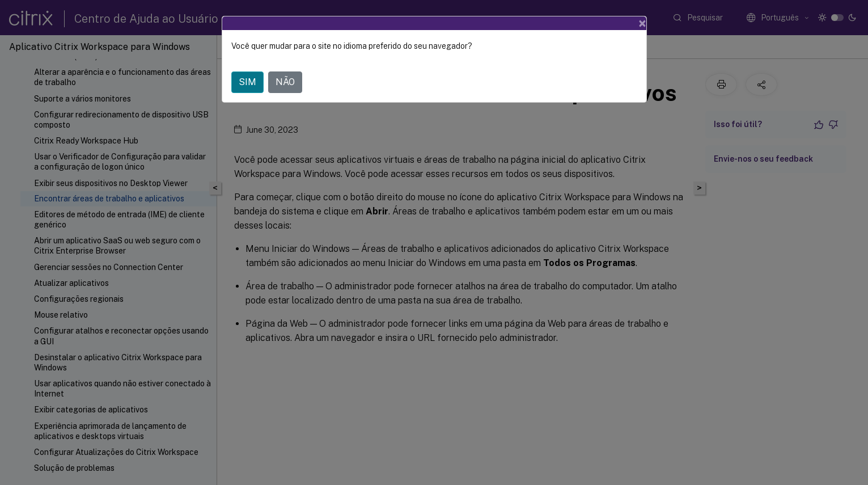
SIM (247, 82)
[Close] (642, 23)
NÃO (285, 82)
